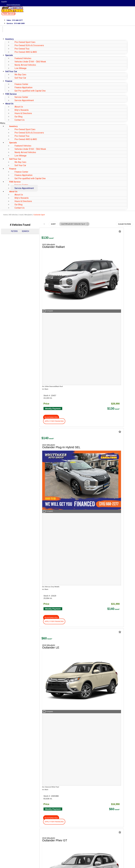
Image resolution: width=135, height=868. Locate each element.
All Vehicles (13, 215)
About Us (9, 104)
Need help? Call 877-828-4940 (67, 865)
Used (21, 215)
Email (10, 828)
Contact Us (20, 120)
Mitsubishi (28, 215)
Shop (7, 540)
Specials (9, 55)
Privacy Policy (48, 853)
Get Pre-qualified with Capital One (30, 91)
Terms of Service (63, 853)
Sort (53, 224)
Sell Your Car (20, 78)
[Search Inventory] (41, 687)
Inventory (9, 39)
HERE (41, 638)
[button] (8, 14)
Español (4, 2)
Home (5, 215)
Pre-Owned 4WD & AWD (26, 52)
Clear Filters (125, 224)
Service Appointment (24, 100)
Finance (9, 81)
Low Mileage (21, 68)
